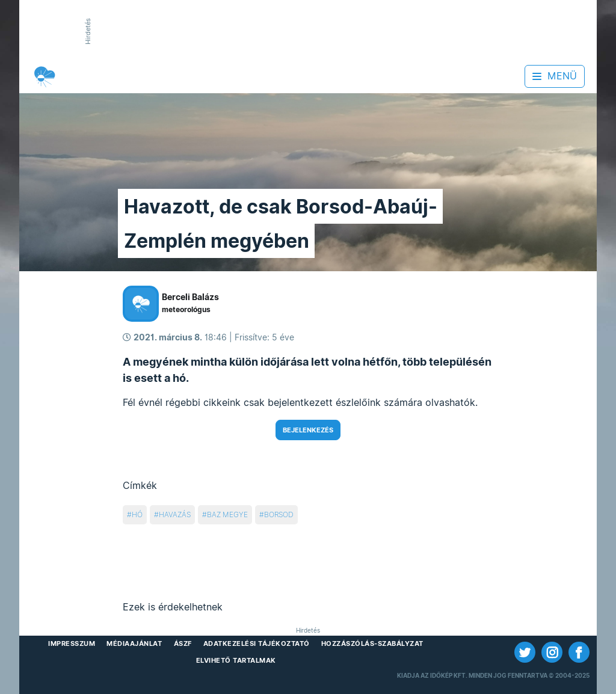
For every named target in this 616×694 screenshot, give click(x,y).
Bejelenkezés (308, 430)
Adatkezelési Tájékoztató (257, 643)
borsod (279, 514)
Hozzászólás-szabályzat (372, 643)
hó (137, 514)
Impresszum (72, 643)
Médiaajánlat (134, 643)
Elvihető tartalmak (236, 660)
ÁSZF (183, 643)
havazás (175, 514)
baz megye (227, 514)
